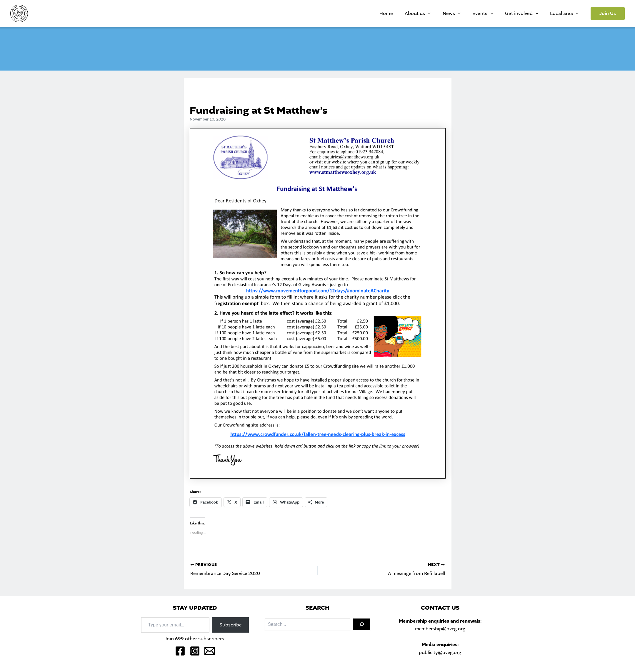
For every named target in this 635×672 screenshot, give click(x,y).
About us (444, 14)
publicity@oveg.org (440, 652)
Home (419, 13)
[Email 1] (210, 651)
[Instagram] (195, 651)
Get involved (531, 14)
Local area (567, 14)
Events (497, 14)
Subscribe (231, 625)
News (472, 14)
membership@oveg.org (440, 629)
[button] (608, 14)
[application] (454, 14)
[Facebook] (180, 651)
